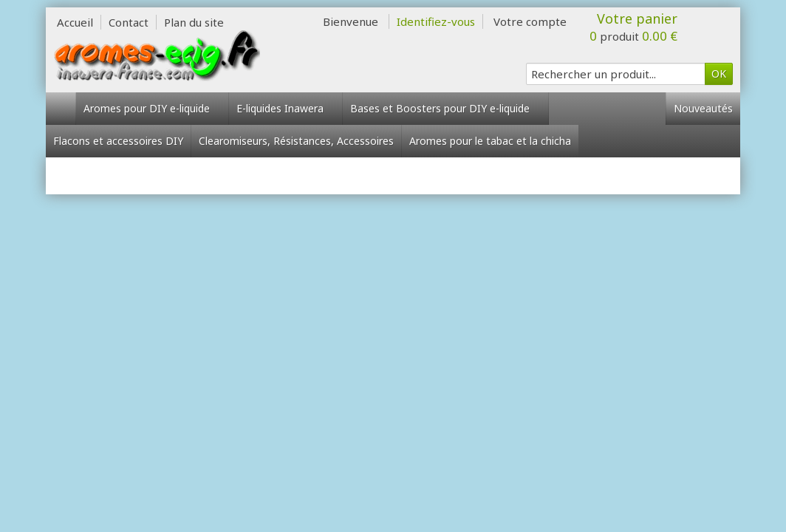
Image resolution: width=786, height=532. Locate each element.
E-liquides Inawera (286, 108)
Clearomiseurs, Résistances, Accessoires (296, 141)
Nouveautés (703, 108)
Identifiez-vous (436, 21)
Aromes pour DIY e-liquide (152, 108)
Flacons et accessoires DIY (118, 141)
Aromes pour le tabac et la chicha (490, 141)
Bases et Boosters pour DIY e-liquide (445, 108)
